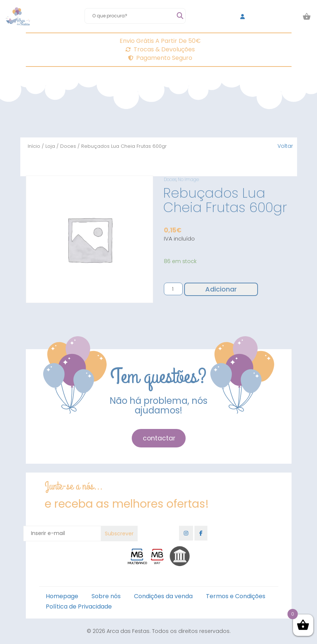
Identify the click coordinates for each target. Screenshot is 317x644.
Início (34, 146)
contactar (159, 438)
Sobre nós (106, 596)
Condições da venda (163, 596)
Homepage (62, 596)
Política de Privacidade (79, 606)
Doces (68, 146)
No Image (188, 179)
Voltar (285, 146)
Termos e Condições (236, 596)
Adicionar (221, 289)
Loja (50, 146)
